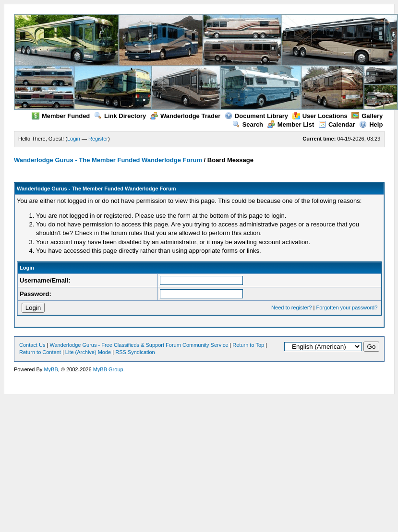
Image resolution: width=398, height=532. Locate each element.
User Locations (320, 116)
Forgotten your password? (347, 307)
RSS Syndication (135, 352)
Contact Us (32, 345)
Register (98, 139)
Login (74, 139)
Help (371, 124)
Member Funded (61, 116)
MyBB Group (108, 369)
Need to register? (291, 307)
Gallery (367, 116)
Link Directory (120, 116)
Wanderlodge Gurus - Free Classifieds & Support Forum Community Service (139, 345)
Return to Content (40, 352)
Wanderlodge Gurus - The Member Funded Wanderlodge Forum (108, 160)
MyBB (51, 369)
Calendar (337, 124)
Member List (291, 124)
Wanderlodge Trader (185, 116)
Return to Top (248, 345)
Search (248, 124)
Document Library (256, 116)
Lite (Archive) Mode (88, 352)
